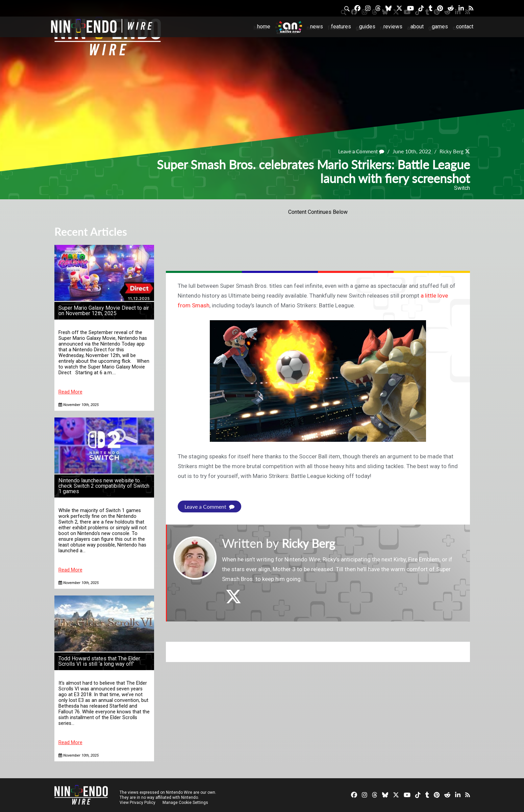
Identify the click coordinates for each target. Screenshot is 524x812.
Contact (465, 27)
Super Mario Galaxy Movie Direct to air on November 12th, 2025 (104, 311)
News (317, 27)
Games (440, 27)
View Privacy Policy (138, 803)
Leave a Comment (358, 151)
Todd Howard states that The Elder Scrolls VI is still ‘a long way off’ (99, 661)
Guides (367, 27)
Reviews (393, 27)
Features (341, 27)
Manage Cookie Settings (186, 803)
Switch (462, 188)
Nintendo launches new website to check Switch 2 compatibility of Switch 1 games (104, 486)
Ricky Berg (451, 151)
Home (264, 27)
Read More (70, 392)
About (417, 27)
